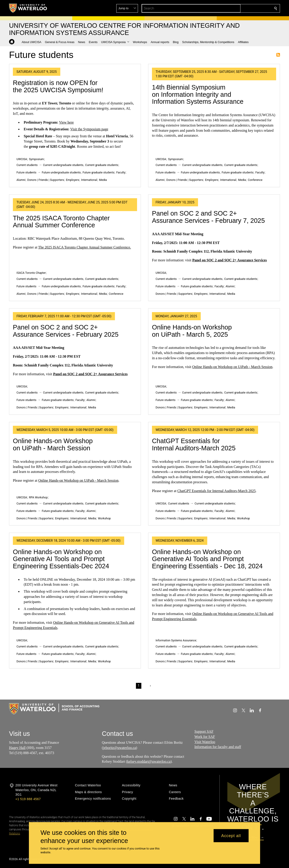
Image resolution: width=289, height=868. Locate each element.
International (89, 180)
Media (103, 180)
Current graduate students (102, 165)
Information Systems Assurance (176, 640)
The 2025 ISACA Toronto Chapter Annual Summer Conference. (85, 247)
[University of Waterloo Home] (28, 8)
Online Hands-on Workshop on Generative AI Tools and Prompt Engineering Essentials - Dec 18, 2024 (207, 559)
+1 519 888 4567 (28, 799)
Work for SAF (205, 737)
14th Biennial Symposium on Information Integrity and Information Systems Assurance (198, 94)
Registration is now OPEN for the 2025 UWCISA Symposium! (58, 86)
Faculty (121, 172)
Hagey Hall (17, 748)
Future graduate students (99, 172)
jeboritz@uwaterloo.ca (119, 748)
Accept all (231, 836)
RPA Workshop (38, 497)
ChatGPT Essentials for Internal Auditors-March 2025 (194, 444)
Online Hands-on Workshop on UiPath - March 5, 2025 (192, 331)
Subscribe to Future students (278, 55)
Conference (255, 180)
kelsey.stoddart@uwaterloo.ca (149, 761)
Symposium (36, 159)
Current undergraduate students (63, 165)
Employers (73, 180)
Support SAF (204, 731)
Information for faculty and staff (218, 747)
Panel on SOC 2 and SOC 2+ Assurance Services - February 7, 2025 (208, 217)
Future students (26, 172)
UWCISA (22, 159)
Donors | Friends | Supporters (46, 180)
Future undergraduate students (61, 172)
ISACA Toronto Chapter (31, 273)
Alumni (21, 180)
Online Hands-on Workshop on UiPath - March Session (232, 367)
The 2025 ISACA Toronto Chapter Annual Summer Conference (61, 222)
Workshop (104, 518)
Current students (27, 165)
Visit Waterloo (205, 742)
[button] (243, 8)
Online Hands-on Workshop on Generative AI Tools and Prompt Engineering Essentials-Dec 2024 (61, 559)
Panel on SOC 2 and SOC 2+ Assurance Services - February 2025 (66, 331)
